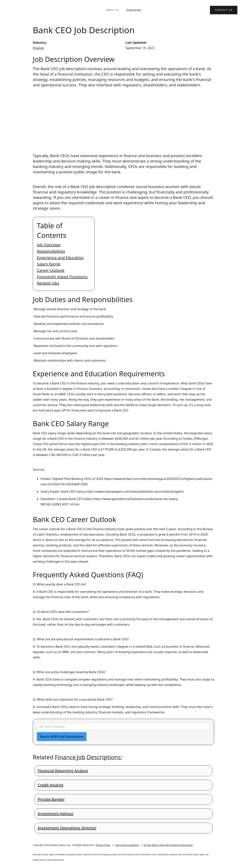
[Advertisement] (123, 117)
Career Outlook (51, 270)
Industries (134, 10)
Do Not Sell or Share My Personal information (168, 845)
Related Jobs (48, 283)
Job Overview (49, 245)
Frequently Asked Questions (62, 277)
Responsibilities (51, 251)
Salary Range (49, 264)
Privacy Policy (103, 845)
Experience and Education (60, 258)
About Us (112, 10)
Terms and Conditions (127, 845)
